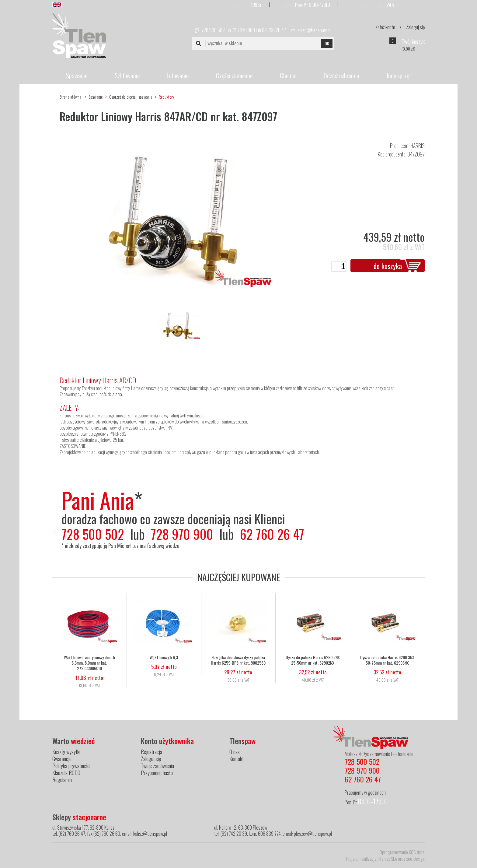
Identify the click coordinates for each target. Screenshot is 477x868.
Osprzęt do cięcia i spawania (131, 97)
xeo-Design (415, 859)
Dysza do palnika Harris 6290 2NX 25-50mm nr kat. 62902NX (313, 660)
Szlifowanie (127, 75)
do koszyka (388, 266)
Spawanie (77, 75)
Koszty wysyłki (66, 752)
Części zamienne (234, 75)
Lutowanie (178, 75)
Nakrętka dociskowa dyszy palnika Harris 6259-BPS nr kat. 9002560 (238, 660)
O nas (235, 752)
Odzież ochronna (341, 75)
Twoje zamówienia (157, 766)
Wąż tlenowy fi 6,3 (164, 657)
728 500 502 (213, 30)
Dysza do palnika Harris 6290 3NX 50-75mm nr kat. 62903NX (387, 660)
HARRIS (418, 146)
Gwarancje (62, 759)
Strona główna (70, 97)
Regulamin (62, 780)
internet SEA (387, 859)
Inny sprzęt (399, 75)
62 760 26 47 (274, 30)
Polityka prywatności (71, 766)
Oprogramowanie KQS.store (402, 852)
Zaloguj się (415, 27)
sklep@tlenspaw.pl (314, 30)
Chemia (288, 75)
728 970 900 (243, 30)
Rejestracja (151, 752)
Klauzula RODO (66, 773)
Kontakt (237, 759)
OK (327, 43)
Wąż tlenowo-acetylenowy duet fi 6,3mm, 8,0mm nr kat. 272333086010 (89, 663)
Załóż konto (385, 27)
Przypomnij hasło (157, 773)
